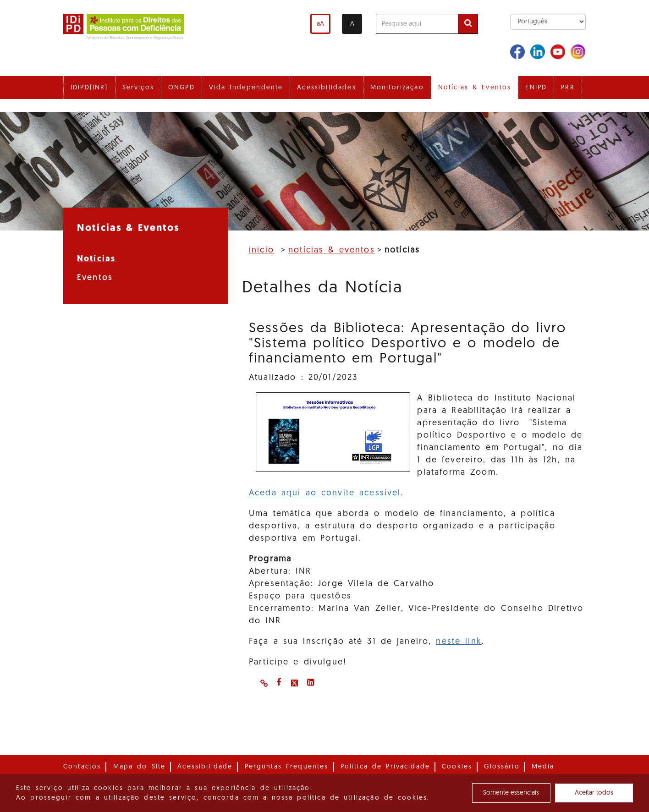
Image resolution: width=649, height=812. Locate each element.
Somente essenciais (511, 793)
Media (543, 767)
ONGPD (181, 88)
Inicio (261, 250)
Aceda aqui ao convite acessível (325, 493)
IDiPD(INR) (89, 88)
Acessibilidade (205, 767)
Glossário (502, 767)
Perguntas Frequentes (287, 767)
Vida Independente (246, 88)
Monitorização (397, 88)
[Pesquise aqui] (417, 24)
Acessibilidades (326, 88)
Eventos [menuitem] (95, 278)
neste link (459, 642)
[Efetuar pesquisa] (468, 24)
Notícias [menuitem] (96, 259)
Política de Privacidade (385, 767)
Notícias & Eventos (475, 88)
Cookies (457, 767)
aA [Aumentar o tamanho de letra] (320, 24)
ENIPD (536, 88)
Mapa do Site (140, 767)
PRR (568, 88)
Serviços (138, 88)
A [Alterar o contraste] (352, 24)
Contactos (82, 767)
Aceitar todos (594, 793)
